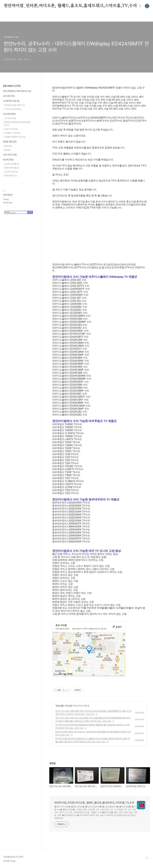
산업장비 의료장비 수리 (15, 137)
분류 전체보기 (12, 86)
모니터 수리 (11, 129)
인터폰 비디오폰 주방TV (15, 105)
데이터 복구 (11, 176)
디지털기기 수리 (12, 133)
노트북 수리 (11, 172)
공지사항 (9, 96)
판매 (8, 146)
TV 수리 (69, 706)
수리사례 (59, 706)
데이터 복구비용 (12, 168)
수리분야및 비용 (11, 101)
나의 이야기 (10, 155)
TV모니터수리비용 (13, 109)
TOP (147, 858)
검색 (140, 6)
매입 (7, 150)
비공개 (8, 160)
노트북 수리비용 (12, 164)
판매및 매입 (10, 142)
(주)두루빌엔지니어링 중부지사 (17, 91)
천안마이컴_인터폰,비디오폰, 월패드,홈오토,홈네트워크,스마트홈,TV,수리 (70, 6)
